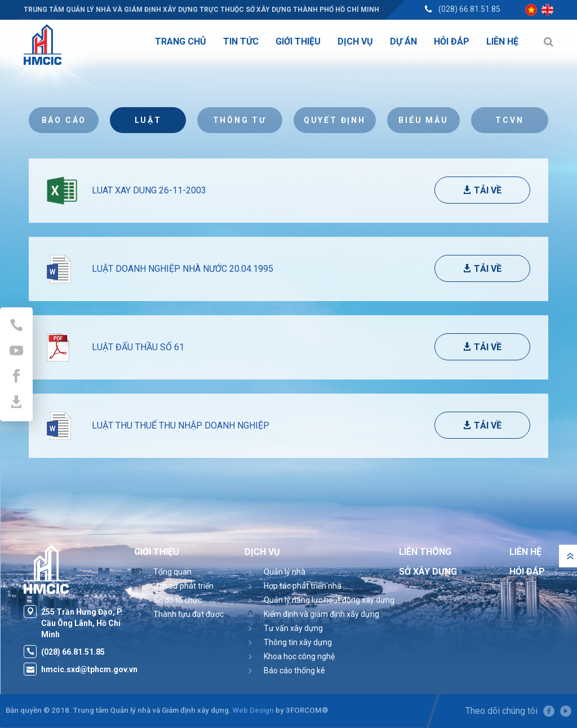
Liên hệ (525, 552)
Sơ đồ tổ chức (177, 600)
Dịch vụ (262, 552)
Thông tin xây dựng (298, 642)
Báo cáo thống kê (294, 670)
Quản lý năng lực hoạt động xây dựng (329, 600)
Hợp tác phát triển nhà (303, 586)
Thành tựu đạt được (188, 614)
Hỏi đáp (527, 572)
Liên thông (425, 552)
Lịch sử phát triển (183, 586)
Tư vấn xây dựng (293, 628)
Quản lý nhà (285, 572)
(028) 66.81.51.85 (469, 9)
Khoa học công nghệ (299, 656)
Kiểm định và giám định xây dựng (321, 614)
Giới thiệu (157, 552)
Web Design (253, 710)
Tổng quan (172, 572)
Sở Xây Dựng (428, 572)
